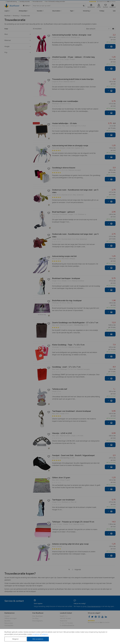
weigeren (45, 634)
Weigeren (15, 639)
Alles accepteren (38, 639)
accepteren (36, 634)
